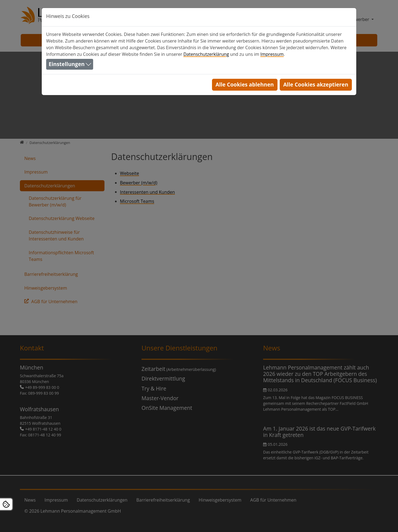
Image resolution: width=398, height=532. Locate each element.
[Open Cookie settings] (6, 504)
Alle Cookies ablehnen (245, 84)
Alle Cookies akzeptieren (316, 84)
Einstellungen (67, 64)
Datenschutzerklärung (206, 54)
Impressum (272, 54)
